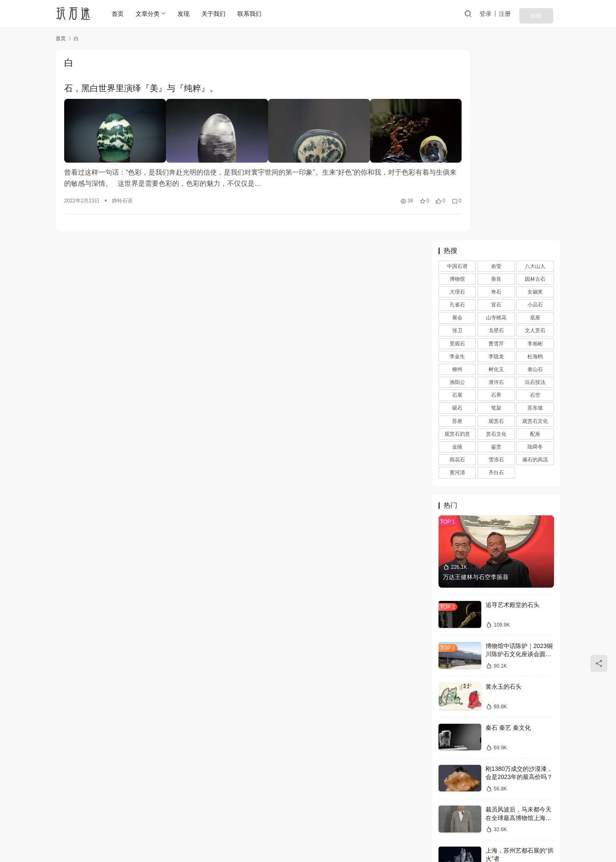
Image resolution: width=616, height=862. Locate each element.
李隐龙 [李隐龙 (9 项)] (496, 166)
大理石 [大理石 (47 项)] (457, 102)
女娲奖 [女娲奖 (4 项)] (535, 102)
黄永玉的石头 (503, 496)
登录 (504, 14)
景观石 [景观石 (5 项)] (457, 153)
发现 (186, 14)
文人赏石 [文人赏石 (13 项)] (535, 140)
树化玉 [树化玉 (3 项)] (496, 179)
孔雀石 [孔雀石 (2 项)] (457, 115)
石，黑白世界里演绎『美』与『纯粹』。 (141, 89)
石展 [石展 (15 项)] (457, 205)
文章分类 (150, 14)
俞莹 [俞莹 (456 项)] (496, 76)
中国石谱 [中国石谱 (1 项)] (457, 76)
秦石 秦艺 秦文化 (508, 537)
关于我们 (216, 14)
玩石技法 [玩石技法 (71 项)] (535, 192)
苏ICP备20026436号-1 (352, 836)
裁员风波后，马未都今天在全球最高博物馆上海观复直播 (518, 628)
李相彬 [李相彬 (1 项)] (535, 153)
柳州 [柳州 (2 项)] (457, 179)
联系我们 (252, 14)
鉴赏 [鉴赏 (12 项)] (496, 256)
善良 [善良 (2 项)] (496, 89)
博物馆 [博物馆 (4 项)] (457, 89)
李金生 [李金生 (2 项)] (457, 166)
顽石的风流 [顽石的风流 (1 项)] (535, 270)
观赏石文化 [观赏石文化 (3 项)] (535, 231)
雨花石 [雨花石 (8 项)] (457, 270)
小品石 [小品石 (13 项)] (535, 115)
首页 (120, 14)
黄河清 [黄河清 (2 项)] (457, 282)
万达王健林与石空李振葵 (476, 386)
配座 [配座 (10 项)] (535, 244)
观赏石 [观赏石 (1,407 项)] (496, 231)
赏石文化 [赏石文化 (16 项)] (496, 244)
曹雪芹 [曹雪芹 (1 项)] (496, 153)
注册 (524, 14)
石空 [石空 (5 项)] (535, 205)
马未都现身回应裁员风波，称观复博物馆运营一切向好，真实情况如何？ (518, 709)
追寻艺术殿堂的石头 (512, 415)
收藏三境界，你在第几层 (518, 742)
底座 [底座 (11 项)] (535, 128)
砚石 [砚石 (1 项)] (457, 218)
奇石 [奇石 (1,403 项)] (496, 102)
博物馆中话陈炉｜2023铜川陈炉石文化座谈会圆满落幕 (519, 464)
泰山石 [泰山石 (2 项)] (535, 179)
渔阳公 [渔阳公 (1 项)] (457, 192)
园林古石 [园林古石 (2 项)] (535, 89)
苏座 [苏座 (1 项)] (457, 231)
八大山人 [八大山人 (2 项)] (535, 76)
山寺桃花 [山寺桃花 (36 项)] (496, 128)
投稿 (548, 14)
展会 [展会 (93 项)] (457, 128)
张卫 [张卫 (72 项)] (457, 140)
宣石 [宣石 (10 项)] (496, 115)
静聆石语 (122, 191)
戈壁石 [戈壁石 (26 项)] (496, 140)
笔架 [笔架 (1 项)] (496, 218)
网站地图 (339, 822)
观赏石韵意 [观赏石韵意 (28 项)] (457, 244)
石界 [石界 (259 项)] (496, 205)
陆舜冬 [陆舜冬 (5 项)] (535, 256)
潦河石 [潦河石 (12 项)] (496, 192)
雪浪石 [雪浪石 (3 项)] (496, 270)
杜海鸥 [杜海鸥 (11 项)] (535, 166)
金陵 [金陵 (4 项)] (457, 256)
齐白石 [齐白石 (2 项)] (496, 282)
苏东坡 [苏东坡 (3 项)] (535, 218)
